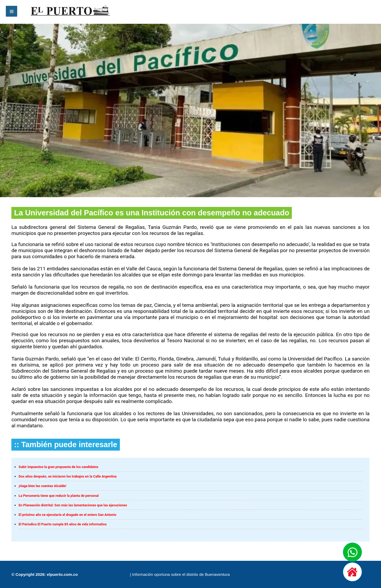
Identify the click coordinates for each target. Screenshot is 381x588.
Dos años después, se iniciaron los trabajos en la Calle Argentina (67, 476)
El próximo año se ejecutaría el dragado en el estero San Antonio (67, 515)
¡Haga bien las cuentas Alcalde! (42, 486)
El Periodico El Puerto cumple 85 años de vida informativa (62, 524)
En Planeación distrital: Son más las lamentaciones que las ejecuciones (73, 505)
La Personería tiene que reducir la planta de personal (59, 496)
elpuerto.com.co (62, 574)
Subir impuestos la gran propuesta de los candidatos (58, 467)
